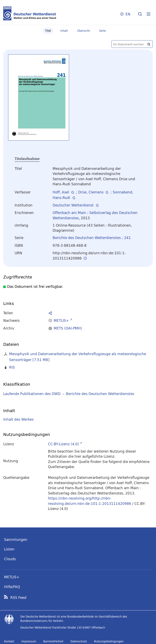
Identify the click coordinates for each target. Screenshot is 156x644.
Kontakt (9, 641)
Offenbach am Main (69, 213)
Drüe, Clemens (91, 192)
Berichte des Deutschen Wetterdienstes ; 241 (92, 238)
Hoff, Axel (61, 192)
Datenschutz (79, 641)
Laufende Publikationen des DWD (32, 394)
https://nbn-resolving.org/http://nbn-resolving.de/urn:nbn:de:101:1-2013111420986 (90, 501)
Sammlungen (16, 540)
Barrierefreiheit (53, 641)
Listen (9, 549)
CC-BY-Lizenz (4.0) (63, 444)
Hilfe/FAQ (12, 587)
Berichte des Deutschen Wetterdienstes (100, 394)
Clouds (10, 559)
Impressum (29, 641)
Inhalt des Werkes (18, 419)
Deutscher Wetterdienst (73, 205)
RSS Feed (18, 598)
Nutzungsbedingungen (109, 641)
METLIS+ (12, 577)
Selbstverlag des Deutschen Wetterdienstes (95, 215)
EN (128, 14)
